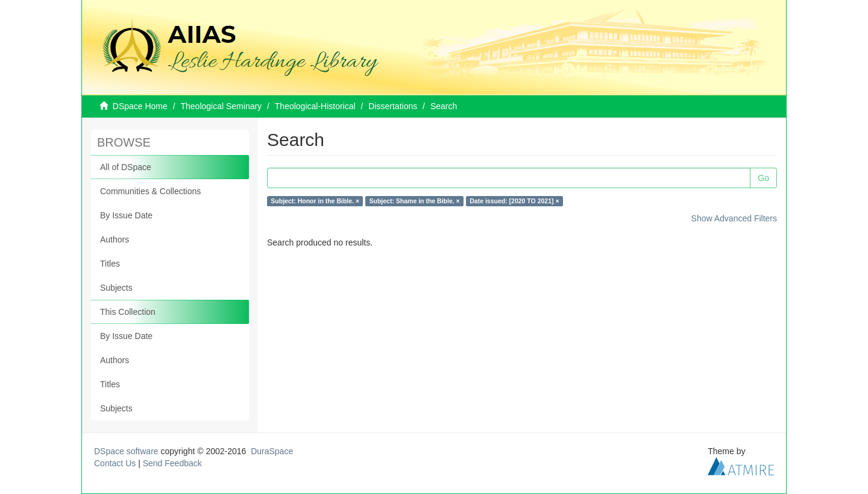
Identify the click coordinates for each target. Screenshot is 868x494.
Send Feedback (172, 463)
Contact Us (115, 463)
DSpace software (126, 451)
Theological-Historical (315, 106)
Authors (115, 239)
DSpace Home (140, 106)
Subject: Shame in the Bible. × (415, 201)
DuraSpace (272, 451)
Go (763, 178)
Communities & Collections (150, 191)
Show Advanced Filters (734, 218)
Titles (110, 264)
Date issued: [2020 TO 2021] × (514, 201)
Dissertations (393, 106)
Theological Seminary (222, 106)
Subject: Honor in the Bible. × (315, 201)
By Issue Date (126, 215)
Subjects (116, 288)
